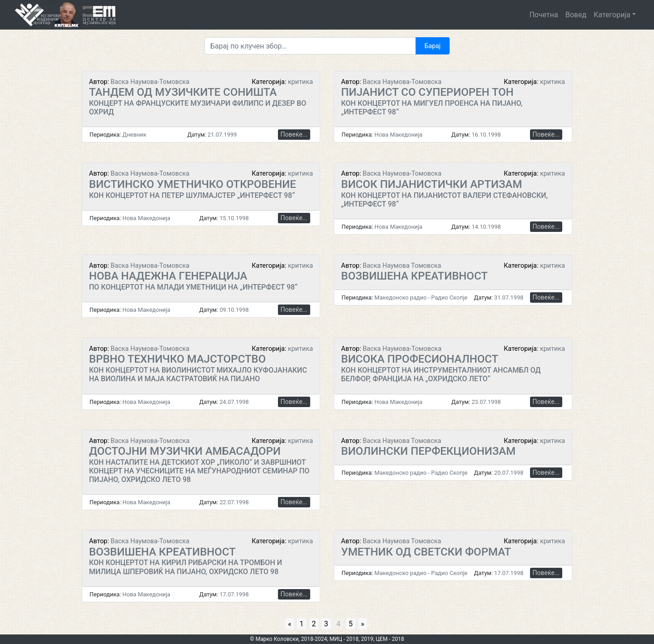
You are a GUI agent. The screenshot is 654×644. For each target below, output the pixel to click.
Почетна (543, 15)
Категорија (612, 15)
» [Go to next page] (363, 624)
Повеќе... (294, 134)
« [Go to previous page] (290, 624)
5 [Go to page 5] (351, 624)
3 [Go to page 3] (326, 624)
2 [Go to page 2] (314, 624)
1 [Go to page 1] (302, 624)
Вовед (576, 15)
